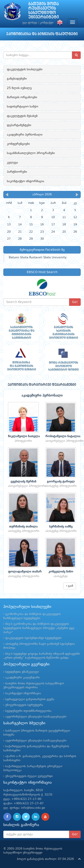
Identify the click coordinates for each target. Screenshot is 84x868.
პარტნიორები (17, 172)
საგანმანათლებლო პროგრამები (31, 153)
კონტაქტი (47, 23)
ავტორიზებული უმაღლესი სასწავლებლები (36, 717)
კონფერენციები (18, 144)
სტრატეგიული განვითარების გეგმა (30, 699)
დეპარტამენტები (19, 125)
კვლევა (12, 163)
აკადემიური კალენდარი (23, 678)
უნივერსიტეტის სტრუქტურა (24, 705)
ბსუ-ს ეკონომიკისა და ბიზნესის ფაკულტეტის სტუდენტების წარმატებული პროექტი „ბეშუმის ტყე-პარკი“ (39, 628)
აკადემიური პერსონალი (25, 135)
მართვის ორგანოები (22, 97)
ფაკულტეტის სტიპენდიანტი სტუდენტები (33, 638)
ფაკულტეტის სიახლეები (25, 69)
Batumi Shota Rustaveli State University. (38, 258)
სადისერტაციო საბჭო (23, 107)
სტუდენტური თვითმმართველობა (28, 711)
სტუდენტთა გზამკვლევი (22, 672)
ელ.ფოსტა (30, 23)
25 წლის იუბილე (19, 88)
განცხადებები (17, 79)
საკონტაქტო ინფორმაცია (26, 181)
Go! (75, 302)
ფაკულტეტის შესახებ (22, 116)
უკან (70, 586)
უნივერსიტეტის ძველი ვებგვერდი (29, 776)
